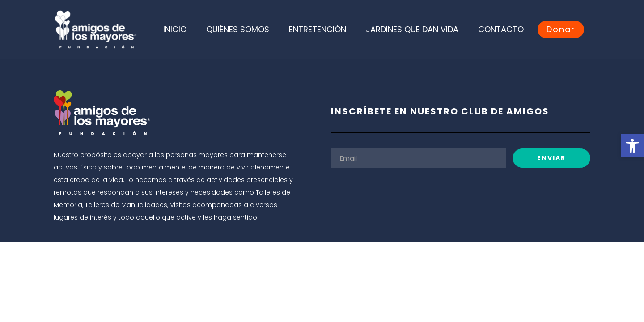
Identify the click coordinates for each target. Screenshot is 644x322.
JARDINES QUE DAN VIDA (412, 29)
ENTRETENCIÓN (318, 29)
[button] (632, 146)
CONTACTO (501, 29)
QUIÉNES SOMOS (238, 29)
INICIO (175, 29)
